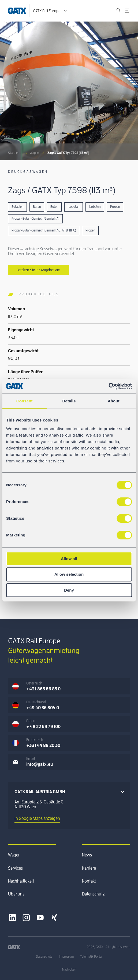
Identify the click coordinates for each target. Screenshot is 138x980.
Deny (69, 590)
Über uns (16, 894)
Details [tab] (69, 401)
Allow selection (69, 574)
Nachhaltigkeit (21, 881)
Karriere (89, 868)
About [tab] (114, 401)
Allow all (69, 559)
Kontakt (89, 881)
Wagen (34, 153)
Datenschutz (93, 894)
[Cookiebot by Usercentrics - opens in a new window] (108, 386)
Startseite (15, 153)
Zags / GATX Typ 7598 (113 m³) (68, 153)
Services (15, 868)
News (87, 855)
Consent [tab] (25, 401)
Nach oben (69, 970)
